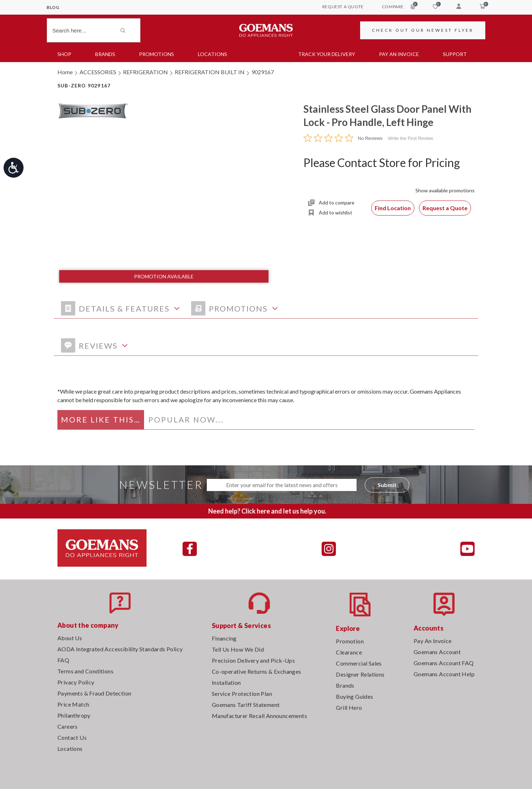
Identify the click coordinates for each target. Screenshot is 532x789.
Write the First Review (411, 138)
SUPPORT (455, 54)
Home (65, 72)
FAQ (63, 660)
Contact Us (72, 737)
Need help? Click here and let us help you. (267, 511)
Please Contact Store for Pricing (382, 163)
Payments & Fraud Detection (94, 693)
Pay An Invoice (433, 641)
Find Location (393, 208)
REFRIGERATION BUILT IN (210, 72)
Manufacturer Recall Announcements (259, 716)
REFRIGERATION (145, 72)
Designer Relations (360, 674)
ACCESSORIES (98, 72)
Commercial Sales (359, 663)
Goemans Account (437, 652)
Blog (53, 7)
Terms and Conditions (85, 671)
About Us (70, 638)
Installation (226, 682)
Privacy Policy (76, 682)
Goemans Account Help (444, 674)
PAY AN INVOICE (399, 54)
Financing (224, 638)
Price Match (73, 704)
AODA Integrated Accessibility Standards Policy (120, 649)
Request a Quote (445, 208)
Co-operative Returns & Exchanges (257, 671)
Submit (387, 485)
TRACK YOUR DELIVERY (327, 54)
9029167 (263, 72)
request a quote (343, 7)
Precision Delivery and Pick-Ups (253, 660)
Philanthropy (74, 715)
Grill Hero (349, 707)
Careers (68, 726)
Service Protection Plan (242, 694)
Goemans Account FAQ (444, 663)
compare (398, 6)
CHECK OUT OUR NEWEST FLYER (423, 30)
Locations (213, 54)
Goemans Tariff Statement (246, 705)
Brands (105, 54)
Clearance (349, 652)
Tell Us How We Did (238, 649)
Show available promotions (445, 190)
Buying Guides (354, 696)
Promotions (157, 54)
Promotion (350, 641)
